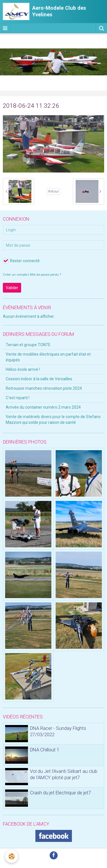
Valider (12, 288)
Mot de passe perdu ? (46, 275)
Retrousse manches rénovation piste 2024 (44, 388)
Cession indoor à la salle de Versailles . (40, 379)
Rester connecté (21, 261)
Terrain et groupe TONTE (28, 345)
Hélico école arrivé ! (23, 369)
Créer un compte (15, 275)
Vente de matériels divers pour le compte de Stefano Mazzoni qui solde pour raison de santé (53, 420)
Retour (53, 191)
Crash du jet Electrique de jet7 (60, 793)
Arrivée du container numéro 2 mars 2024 (43, 407)
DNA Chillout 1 (45, 750)
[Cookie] (12, 856)
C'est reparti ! (18, 398)
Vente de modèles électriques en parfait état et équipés (48, 357)
